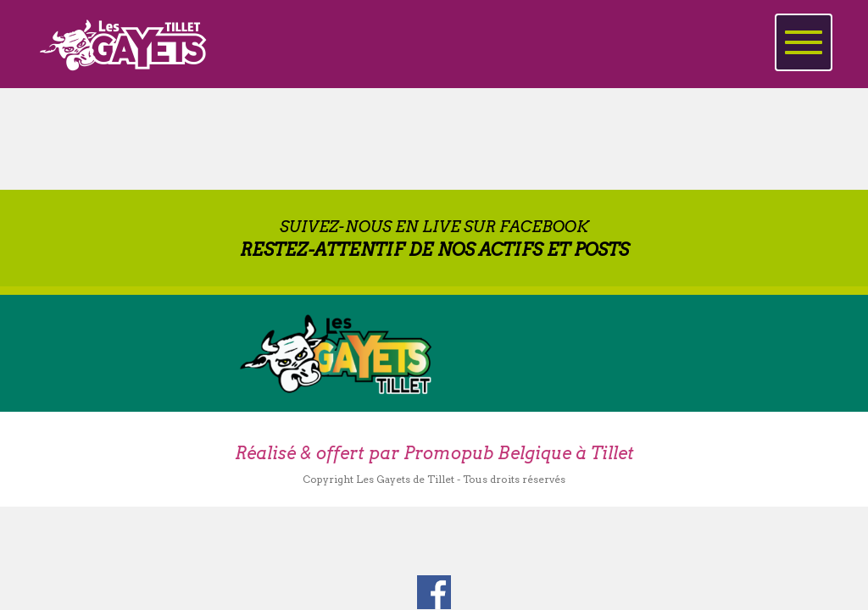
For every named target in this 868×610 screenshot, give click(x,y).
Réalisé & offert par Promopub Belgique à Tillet (434, 453)
